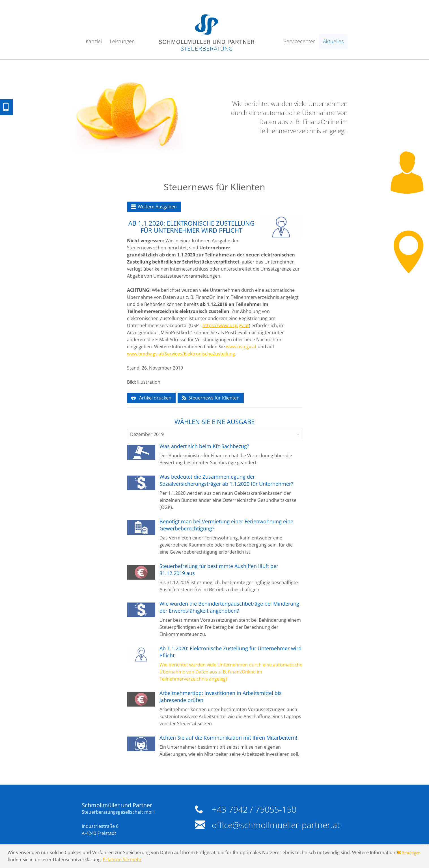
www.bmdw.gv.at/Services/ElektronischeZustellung (181, 354)
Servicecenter (299, 41)
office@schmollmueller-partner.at (276, 825)
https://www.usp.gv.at (226, 325)
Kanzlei (94, 41)
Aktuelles (333, 41)
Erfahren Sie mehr (122, 860)
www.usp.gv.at (241, 347)
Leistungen (122, 41)
